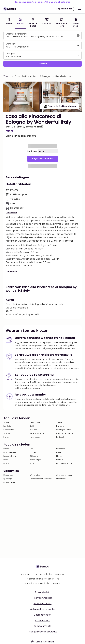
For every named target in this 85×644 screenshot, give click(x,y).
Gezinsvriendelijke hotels (41, 479)
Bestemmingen (43, 615)
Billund (6, 449)
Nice (32, 463)
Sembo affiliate (43, 626)
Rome (59, 453)
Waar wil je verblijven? (16, 34)
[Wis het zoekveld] (78, 35)
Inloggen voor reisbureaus (43, 632)
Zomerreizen (9, 475)
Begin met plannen (43, 159)
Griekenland (9, 430)
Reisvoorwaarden (43, 598)
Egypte (6, 437)
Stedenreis (61, 479)
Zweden (33, 430)
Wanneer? (11, 44)
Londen (33, 453)
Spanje (6, 423)
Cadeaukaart (43, 621)
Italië (32, 426)
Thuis (6, 76)
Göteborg (34, 456)
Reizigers (10, 54)
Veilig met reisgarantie (43, 609)
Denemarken (35, 423)
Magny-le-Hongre (64, 463)
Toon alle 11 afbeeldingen (60, 106)
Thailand (7, 433)
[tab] (9, 23)
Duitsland (60, 426)
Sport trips (8, 479)
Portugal (60, 437)
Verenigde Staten (64, 430)
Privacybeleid (43, 592)
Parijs (32, 449)
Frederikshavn (10, 456)
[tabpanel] (43, 49)
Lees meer (11, 213)
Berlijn (6, 463)
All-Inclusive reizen (64, 475)
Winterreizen (35, 475)
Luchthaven (32, 151)
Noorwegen (35, 437)
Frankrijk (7, 426)
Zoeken (43, 64)
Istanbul (60, 460)
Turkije (59, 423)
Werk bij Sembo (43, 604)
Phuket (59, 456)
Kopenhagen (35, 460)
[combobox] (40, 37)
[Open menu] (79, 9)
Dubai (6, 460)
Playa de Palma (10, 453)
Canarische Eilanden (65, 433)
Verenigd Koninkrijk (38, 433)
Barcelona (61, 449)
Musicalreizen (9, 483)
